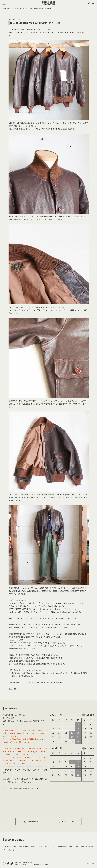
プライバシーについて (11, 850)
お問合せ (12, 742)
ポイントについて (10, 846)
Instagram (29, 721)
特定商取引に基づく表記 (85, 846)
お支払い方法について (46, 846)
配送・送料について (27, 846)
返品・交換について (65, 846)
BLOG (20, 19)
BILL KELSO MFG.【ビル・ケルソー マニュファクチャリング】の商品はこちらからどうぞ (42, 618)
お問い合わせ (31, 822)
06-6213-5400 (66, 822)
